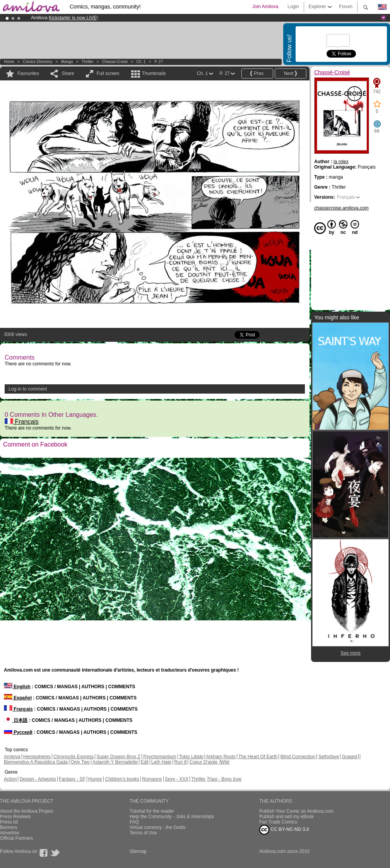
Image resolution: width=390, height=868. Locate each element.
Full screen (108, 73)
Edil (145, 762)
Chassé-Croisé (115, 62)
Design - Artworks (38, 779)
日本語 (16, 720)
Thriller (88, 62)
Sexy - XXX (177, 779)
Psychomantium (160, 757)
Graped (349, 757)
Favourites (28, 73)
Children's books (122, 779)
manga (67, 62)
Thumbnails (154, 73)
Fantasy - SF (72, 779)
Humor (95, 779)
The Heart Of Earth (258, 757)
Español (18, 698)
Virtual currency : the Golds (158, 827)
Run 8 (180, 762)
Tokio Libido (191, 757)
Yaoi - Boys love (225, 779)
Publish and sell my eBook (287, 817)
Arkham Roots (221, 757)
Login (293, 7)
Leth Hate (161, 762)
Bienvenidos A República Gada (36, 762)
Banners (9, 827)
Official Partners (16, 838)
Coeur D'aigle (204, 762)
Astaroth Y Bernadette (115, 762)
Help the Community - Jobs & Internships (172, 817)
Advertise (10, 833)
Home (9, 62)
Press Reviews (15, 817)
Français (22, 422)
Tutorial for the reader (152, 811)
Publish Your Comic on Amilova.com (296, 811)
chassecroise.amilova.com (341, 208)
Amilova (12, 757)
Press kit (9, 822)
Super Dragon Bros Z (118, 757)
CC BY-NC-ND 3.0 (284, 830)
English (17, 687)
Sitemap (138, 851)
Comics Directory (38, 62)
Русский (18, 732)
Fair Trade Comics (278, 822)
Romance (152, 779)
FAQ (134, 822)
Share (68, 73)
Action (10, 779)
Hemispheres (37, 757)
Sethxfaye (329, 757)
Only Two (80, 762)
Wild (225, 762)
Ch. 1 (141, 62)
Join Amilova (265, 7)
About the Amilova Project (27, 811)
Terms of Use (143, 833)
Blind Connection (298, 757)
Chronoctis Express (74, 757)
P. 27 (159, 62)
